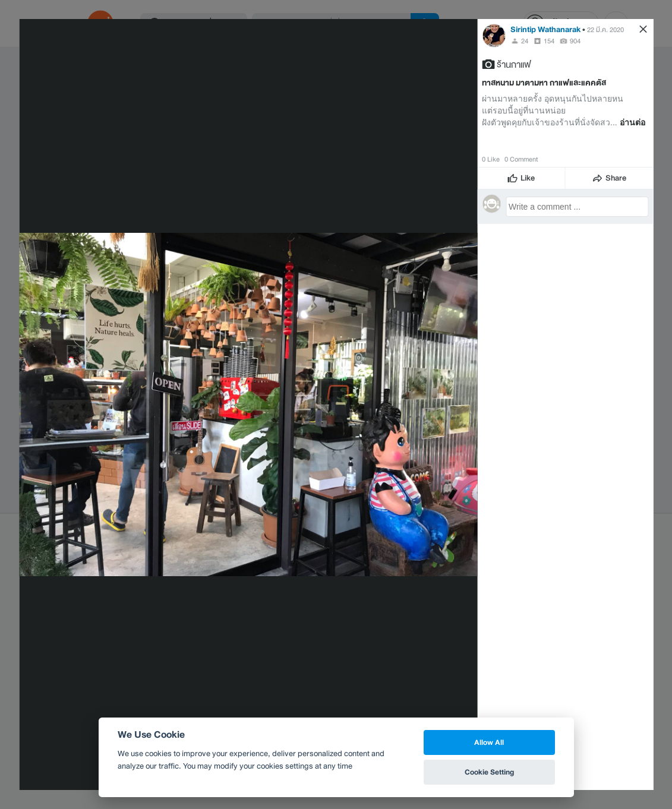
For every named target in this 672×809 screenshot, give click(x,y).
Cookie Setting (489, 772)
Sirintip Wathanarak (545, 29)
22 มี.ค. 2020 (605, 30)
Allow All (489, 742)
